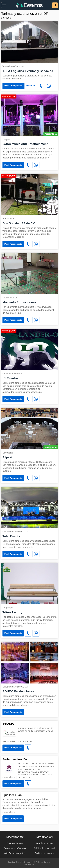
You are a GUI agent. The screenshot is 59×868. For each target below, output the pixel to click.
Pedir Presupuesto (13, 86)
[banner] (30, 5)
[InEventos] (30, 6)
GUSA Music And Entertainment (25, 144)
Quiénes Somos (15, 843)
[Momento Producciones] (30, 273)
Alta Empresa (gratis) (15, 853)
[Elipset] (30, 428)
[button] (4, 4)
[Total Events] (30, 507)
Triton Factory (12, 612)
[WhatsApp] (49, 86)
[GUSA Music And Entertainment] (30, 115)
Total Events (11, 536)
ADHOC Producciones (18, 691)
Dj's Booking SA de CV (19, 223)
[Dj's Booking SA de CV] (30, 194)
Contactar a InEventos (15, 848)
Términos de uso (44, 843)
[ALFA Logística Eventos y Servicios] (30, 42)
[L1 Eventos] (30, 349)
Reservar (31, 86)
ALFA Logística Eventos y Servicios (28, 71)
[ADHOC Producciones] (30, 662)
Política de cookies (44, 853)
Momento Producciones (19, 302)
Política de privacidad (44, 848)
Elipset (7, 457)
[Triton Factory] (30, 583)
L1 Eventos (10, 378)
